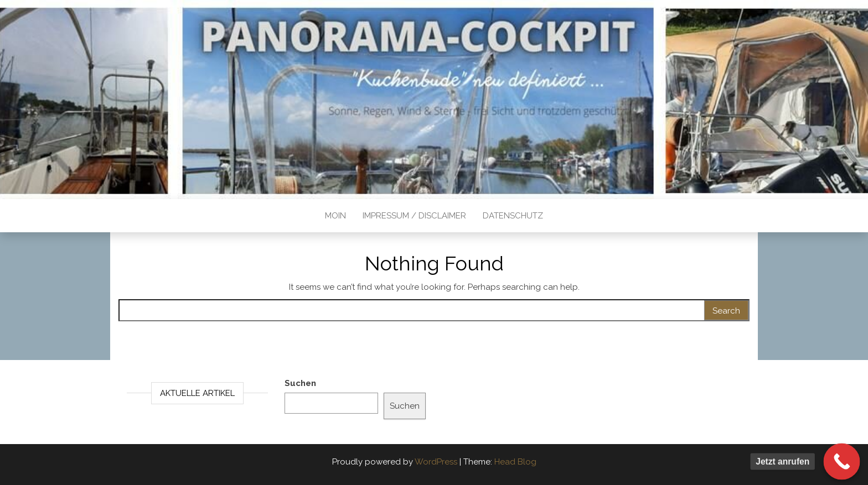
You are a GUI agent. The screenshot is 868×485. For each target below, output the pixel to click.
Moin (335, 216)
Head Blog (515, 462)
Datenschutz (513, 216)
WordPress (436, 462)
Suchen (300, 383)
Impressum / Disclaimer (414, 216)
